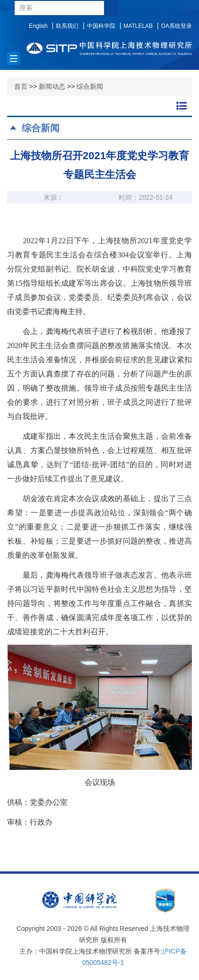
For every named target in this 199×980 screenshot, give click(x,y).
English (38, 26)
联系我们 (67, 26)
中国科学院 (101, 26)
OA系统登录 (177, 26)
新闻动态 (52, 86)
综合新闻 (90, 86)
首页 (21, 86)
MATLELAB (138, 26)
